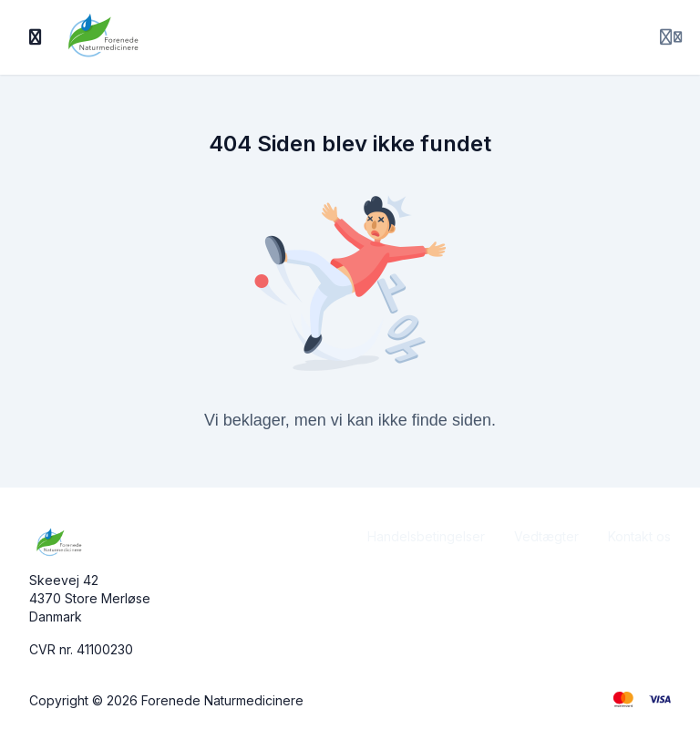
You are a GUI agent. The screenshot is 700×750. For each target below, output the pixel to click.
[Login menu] (671, 37)
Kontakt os (639, 536)
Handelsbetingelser (426, 536)
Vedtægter (546, 536)
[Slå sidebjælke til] (36, 37)
